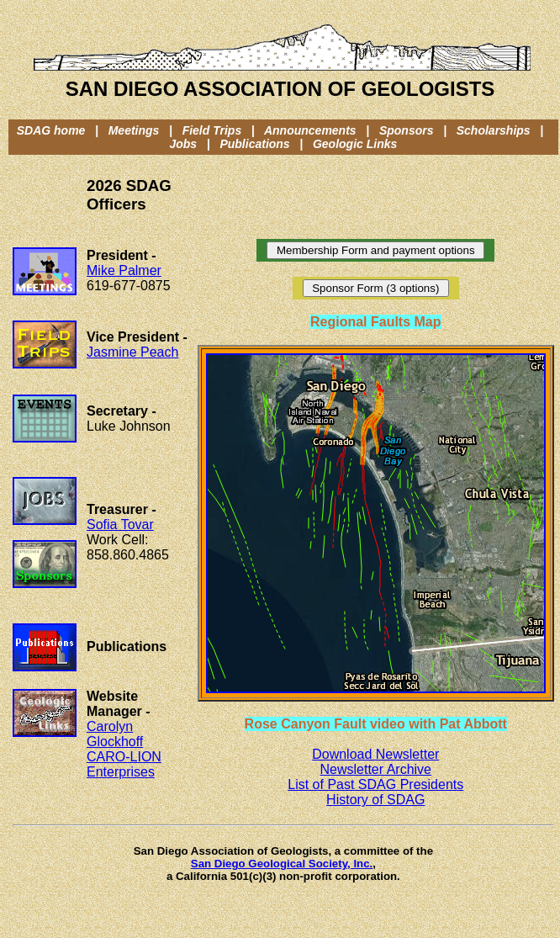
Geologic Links (355, 144)
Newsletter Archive (376, 769)
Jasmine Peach (132, 352)
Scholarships (494, 130)
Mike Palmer (124, 270)
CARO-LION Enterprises (124, 764)
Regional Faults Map (376, 322)
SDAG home (51, 130)
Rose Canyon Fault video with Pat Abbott (376, 724)
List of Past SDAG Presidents (375, 784)
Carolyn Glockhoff (115, 734)
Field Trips (212, 130)
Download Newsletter (375, 754)
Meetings (134, 130)
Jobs (183, 144)
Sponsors (407, 130)
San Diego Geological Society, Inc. (282, 864)
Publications (254, 144)
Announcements (310, 130)
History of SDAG (375, 800)
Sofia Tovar (120, 525)
